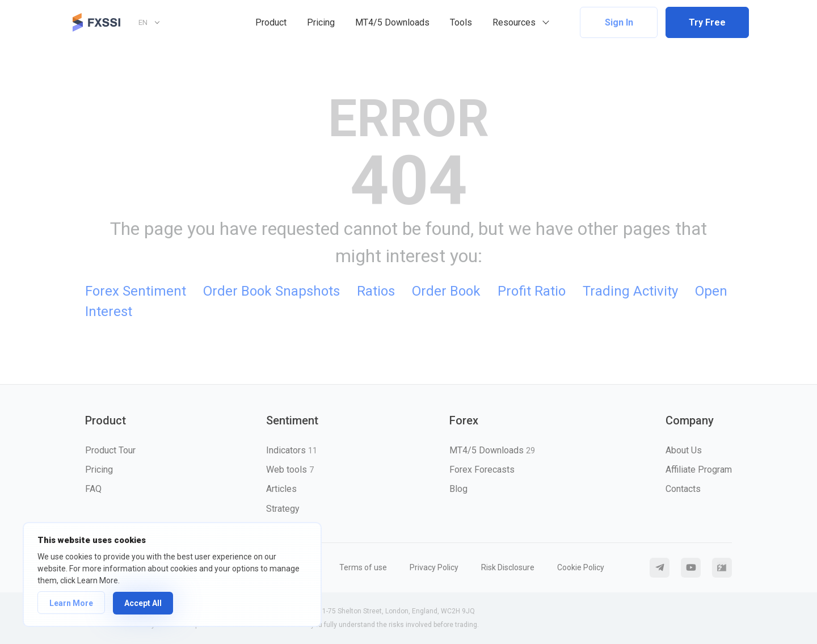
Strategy (283, 509)
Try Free (707, 22)
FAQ (93, 489)
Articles (281, 489)
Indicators (292, 450)
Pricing (321, 22)
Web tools (290, 470)
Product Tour (110, 450)
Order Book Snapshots (271, 291)
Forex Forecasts (482, 470)
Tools (461, 22)
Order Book (446, 291)
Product (271, 22)
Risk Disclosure (508, 567)
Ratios (376, 291)
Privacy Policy (434, 567)
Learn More (71, 603)
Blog (458, 489)
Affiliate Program (699, 470)
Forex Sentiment (136, 291)
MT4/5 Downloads (392, 22)
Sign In (619, 22)
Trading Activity (630, 291)
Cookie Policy (581, 567)
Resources (514, 22)
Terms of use (363, 567)
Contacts (683, 489)
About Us (684, 450)
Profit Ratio (532, 291)
